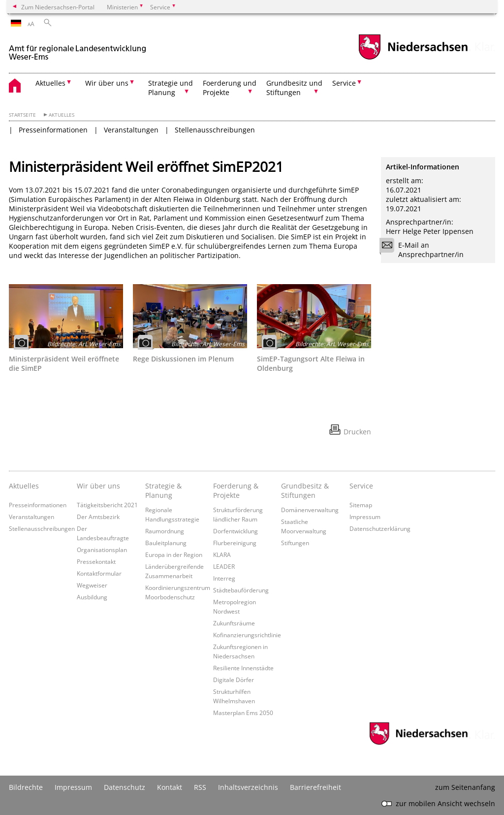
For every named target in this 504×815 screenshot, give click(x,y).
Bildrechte (26, 787)
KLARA (222, 554)
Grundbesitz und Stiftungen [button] (294, 88)
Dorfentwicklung (236, 531)
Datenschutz (125, 787)
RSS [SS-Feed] (200, 787)
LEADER (224, 566)
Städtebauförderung (241, 590)
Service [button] (344, 83)
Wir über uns (98, 486)
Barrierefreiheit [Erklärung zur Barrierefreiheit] (315, 787)
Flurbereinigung (235, 543)
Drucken (357, 432)
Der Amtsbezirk (98, 517)
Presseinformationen (53, 130)
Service (361, 486)
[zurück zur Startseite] (78, 49)
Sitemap (361, 505)
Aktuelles (62, 115)
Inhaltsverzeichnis (248, 787)
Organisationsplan (102, 550)
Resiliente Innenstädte (243, 668)
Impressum (365, 517)
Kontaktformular (99, 573)
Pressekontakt (96, 561)
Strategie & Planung (163, 490)
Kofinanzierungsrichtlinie (247, 635)
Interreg (224, 578)
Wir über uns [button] (107, 83)
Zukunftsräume (234, 623)
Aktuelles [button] (50, 83)
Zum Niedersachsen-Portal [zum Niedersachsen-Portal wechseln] (58, 7)
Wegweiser (92, 585)
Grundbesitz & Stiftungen (305, 490)
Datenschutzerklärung (380, 528)
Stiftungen (295, 543)
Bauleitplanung (166, 543)
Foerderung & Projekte (236, 490)
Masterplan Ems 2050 (243, 713)
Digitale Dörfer (234, 680)
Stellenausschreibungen (215, 130)
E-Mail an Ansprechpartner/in (425, 250)
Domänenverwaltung (310, 510)
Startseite (22, 115)
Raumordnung (165, 531)
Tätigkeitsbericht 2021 (107, 505)
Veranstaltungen (131, 130)
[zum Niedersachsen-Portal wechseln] (413, 58)
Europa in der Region (174, 554)
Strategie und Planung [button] (171, 88)
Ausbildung (92, 597)
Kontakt (170, 787)
